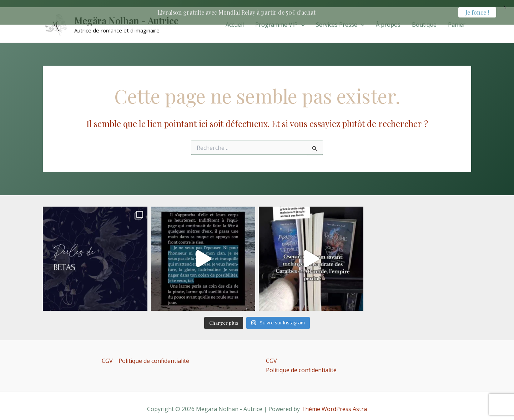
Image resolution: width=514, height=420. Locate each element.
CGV (107, 355)
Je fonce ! (477, 12)
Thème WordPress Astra (334, 404)
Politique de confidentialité (154, 355)
